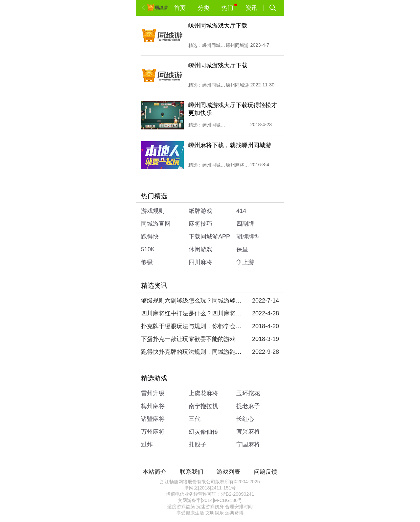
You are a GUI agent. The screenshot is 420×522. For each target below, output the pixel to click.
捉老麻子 (248, 406)
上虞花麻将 (203, 393)
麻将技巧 (200, 224)
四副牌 (245, 224)
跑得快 (150, 237)
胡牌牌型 (248, 237)
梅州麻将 (153, 406)
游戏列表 (228, 472)
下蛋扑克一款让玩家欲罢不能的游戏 (188, 339)
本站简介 (154, 472)
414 (241, 211)
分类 (204, 8)
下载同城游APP (209, 237)
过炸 (147, 444)
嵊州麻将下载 (238, 165)
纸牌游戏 (200, 211)
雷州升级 (153, 393)
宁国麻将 (248, 444)
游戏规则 (153, 211)
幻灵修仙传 (203, 432)
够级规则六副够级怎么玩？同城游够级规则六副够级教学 (192, 301)
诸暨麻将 (153, 419)
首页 (180, 8)
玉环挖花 (248, 393)
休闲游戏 (200, 249)
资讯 (251, 8)
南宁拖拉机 (203, 406)
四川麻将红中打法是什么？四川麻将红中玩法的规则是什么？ (192, 313)
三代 (195, 419)
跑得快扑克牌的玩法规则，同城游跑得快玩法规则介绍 (192, 352)
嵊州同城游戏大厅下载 (214, 125)
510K (148, 249)
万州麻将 (153, 432)
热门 (229, 7)
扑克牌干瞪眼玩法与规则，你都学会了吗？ (192, 326)
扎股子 (198, 444)
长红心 (245, 419)
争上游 (245, 262)
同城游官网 (156, 224)
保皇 (242, 249)
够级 (147, 262)
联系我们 (192, 472)
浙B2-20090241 (238, 494)
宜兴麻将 (248, 432)
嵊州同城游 (237, 45)
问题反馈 (266, 472)
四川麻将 (200, 262)
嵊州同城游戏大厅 (214, 45)
